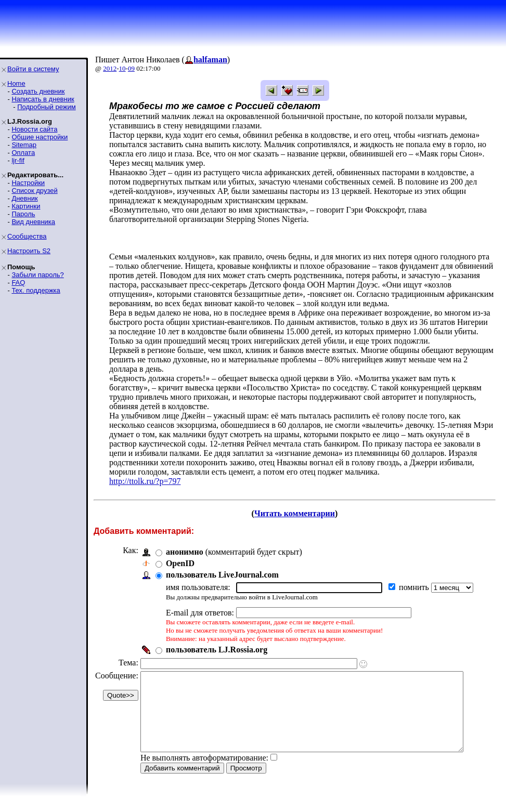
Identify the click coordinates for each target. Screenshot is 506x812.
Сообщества (27, 236)
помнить (415, 587)
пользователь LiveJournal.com (222, 575)
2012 (110, 68)
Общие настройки (40, 137)
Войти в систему (33, 69)
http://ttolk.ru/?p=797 (145, 481)
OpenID (180, 563)
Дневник (24, 198)
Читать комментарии (299, 513)
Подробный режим (46, 107)
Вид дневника (33, 222)
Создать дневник (38, 91)
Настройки (28, 183)
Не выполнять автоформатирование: (204, 773)
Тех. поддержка (36, 290)
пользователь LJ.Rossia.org (217, 650)
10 (122, 68)
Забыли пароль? (37, 275)
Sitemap (24, 145)
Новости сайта (34, 129)
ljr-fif (18, 160)
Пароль (23, 214)
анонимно (185, 552)
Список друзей (34, 191)
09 (131, 68)
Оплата (23, 153)
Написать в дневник (43, 99)
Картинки (26, 206)
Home (16, 83)
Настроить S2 (29, 251)
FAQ (18, 283)
